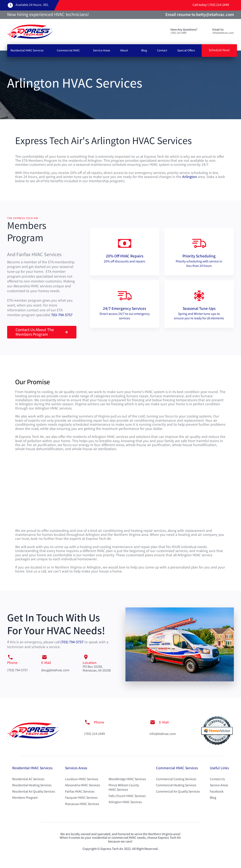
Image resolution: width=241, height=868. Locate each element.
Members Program (25, 798)
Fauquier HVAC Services (81, 798)
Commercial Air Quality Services (178, 792)
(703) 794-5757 (72, 643)
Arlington (190, 177)
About (124, 51)
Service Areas (102, 51)
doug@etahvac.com (55, 671)
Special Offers (186, 51)
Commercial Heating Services (176, 786)
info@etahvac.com (163, 734)
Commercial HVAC (68, 51)
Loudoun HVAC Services (82, 779)
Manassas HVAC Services (82, 804)
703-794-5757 (62, 315)
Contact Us (217, 779)
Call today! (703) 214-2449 (211, 5)
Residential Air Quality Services (34, 792)
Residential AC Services (28, 779)
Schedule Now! (219, 50)
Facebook (217, 792)
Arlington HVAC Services (125, 802)
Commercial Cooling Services (176, 779)
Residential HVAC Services (27, 51)
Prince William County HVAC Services (124, 788)
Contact (162, 51)
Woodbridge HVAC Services (127, 779)
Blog (144, 51)
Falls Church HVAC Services (127, 796)
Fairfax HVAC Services (80, 792)
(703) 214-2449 (95, 734)
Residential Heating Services (32, 786)
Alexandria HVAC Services (83, 786)
